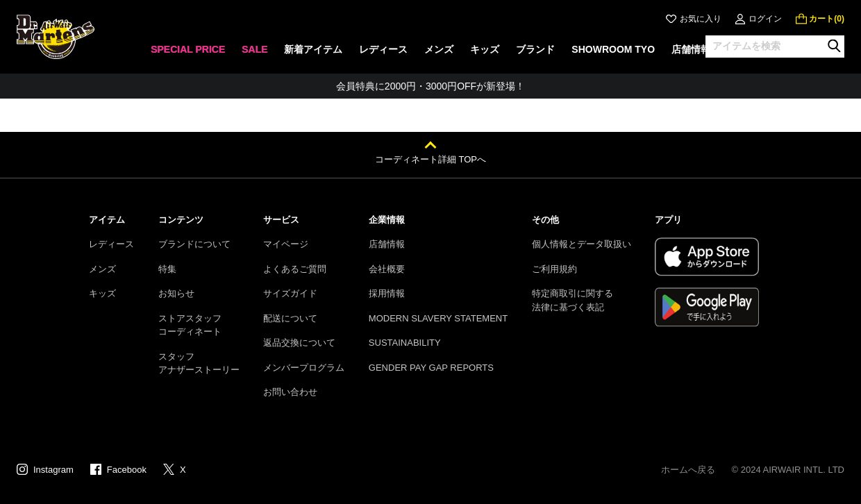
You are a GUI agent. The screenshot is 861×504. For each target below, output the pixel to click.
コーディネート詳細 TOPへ (430, 159)
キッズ (102, 293)
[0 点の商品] (820, 19)
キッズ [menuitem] (485, 49)
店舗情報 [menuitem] (691, 49)
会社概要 (387, 269)
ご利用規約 (554, 269)
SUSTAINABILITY (405, 343)
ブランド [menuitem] (535, 49)
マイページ (286, 244)
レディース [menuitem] (383, 49)
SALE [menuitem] (254, 49)
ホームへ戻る (688, 470)
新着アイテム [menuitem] (313, 49)
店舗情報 (387, 244)
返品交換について (299, 343)
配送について (290, 318)
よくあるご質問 (295, 269)
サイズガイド (290, 293)
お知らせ (176, 293)
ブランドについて (194, 244)
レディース (111, 244)
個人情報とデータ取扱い (582, 244)
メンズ (102, 269)
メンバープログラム (304, 368)
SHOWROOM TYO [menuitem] (613, 49)
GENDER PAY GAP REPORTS (431, 368)
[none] (188, 54)
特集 (167, 269)
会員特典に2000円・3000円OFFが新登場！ (430, 86)
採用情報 (387, 293)
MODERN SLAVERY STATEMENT (438, 318)
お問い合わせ (290, 392)
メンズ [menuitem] (439, 49)
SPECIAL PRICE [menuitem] (188, 49)
